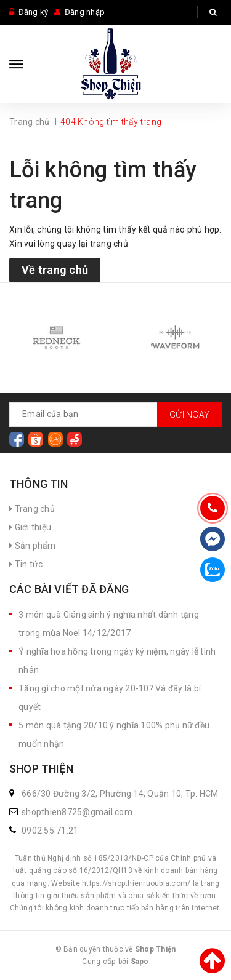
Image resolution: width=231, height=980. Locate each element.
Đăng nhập (85, 12)
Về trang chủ (55, 270)
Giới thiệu (30, 527)
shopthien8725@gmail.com (77, 812)
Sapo (140, 962)
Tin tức (26, 564)
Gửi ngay (189, 415)
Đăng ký (34, 12)
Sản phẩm (33, 546)
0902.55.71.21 (50, 831)
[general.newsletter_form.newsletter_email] (115, 415)
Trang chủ (32, 509)
